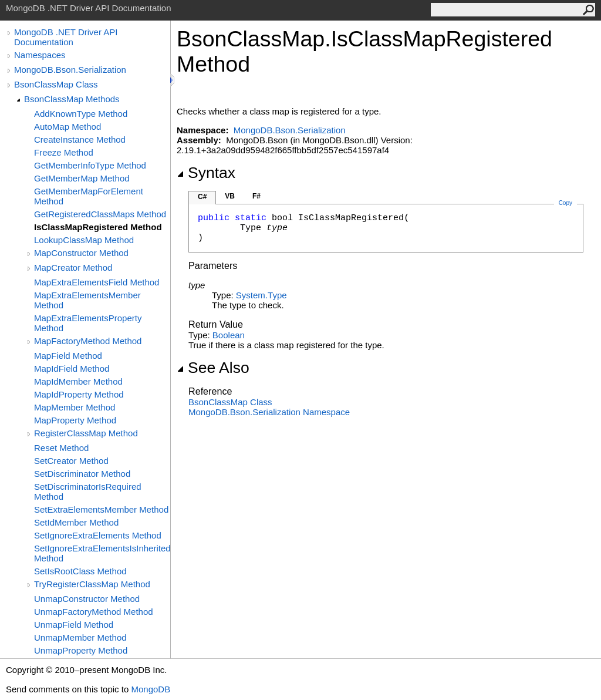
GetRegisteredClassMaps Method (100, 214)
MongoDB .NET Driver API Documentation (66, 37)
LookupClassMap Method (84, 240)
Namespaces (40, 55)
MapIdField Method (72, 368)
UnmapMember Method (80, 637)
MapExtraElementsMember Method (87, 300)
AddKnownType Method (81, 114)
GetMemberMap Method (82, 178)
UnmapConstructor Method (87, 599)
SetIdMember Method (76, 522)
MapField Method (68, 356)
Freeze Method (64, 152)
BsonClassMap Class (56, 84)
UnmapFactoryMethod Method (94, 612)
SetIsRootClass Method (80, 571)
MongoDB (151, 689)
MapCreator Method (73, 267)
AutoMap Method (67, 127)
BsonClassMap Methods (72, 99)
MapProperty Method (75, 420)
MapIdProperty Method (79, 394)
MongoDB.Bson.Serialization (70, 70)
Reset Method (61, 448)
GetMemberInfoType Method (90, 165)
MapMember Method (75, 407)
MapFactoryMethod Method (88, 341)
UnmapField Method (74, 625)
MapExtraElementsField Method (97, 282)
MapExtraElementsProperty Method (88, 323)
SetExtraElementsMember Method (101, 509)
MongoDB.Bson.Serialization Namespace (269, 412)
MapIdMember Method (78, 381)
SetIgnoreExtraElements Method (98, 535)
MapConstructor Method (81, 253)
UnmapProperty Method (81, 650)
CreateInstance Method (80, 139)
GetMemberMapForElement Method (89, 196)
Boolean (229, 335)
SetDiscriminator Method (82, 474)
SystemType (261, 295)
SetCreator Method (71, 461)
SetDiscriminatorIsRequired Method (88, 492)
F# (256, 196)
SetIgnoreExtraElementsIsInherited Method (102, 553)
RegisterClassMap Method (86, 433)
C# (202, 197)
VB (230, 196)
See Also (213, 368)
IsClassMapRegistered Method (98, 227)
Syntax (206, 173)
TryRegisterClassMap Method (92, 584)
